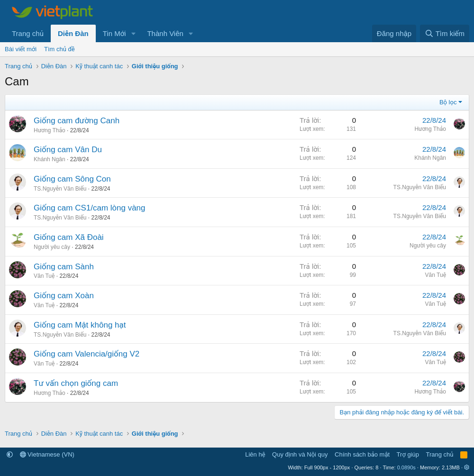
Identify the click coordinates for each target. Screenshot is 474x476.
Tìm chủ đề (59, 49)
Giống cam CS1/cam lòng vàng (90, 208)
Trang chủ (28, 33)
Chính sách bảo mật (362, 454)
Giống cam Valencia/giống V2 (87, 354)
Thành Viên (165, 33)
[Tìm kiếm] (445, 33)
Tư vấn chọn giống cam (76, 383)
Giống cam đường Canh (77, 121)
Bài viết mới (21, 49)
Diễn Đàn (73, 33)
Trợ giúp (408, 454)
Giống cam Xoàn (64, 296)
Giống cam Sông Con (72, 179)
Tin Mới (114, 33)
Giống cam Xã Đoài (69, 237)
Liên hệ (255, 454)
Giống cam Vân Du (68, 150)
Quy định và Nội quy (300, 454)
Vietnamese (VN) (47, 454)
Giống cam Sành (64, 267)
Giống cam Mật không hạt (80, 325)
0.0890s (406, 467)
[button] (133, 33)
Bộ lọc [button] (448, 102)
